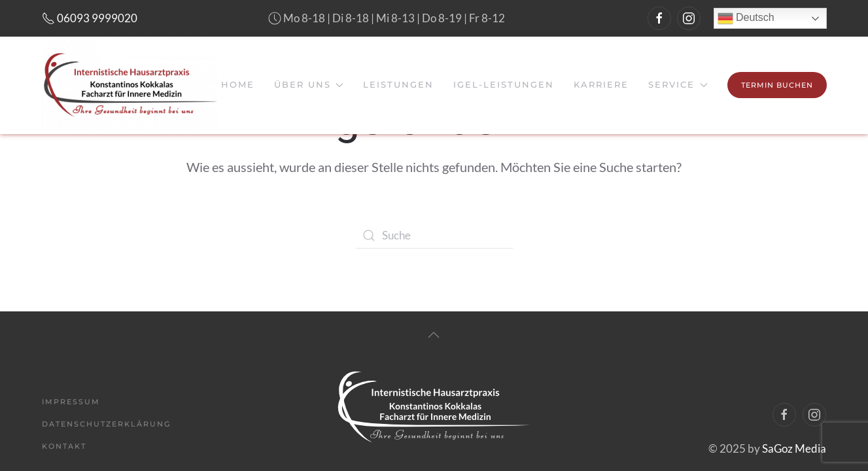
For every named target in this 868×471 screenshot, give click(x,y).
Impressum (71, 402)
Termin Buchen (777, 85)
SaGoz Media (794, 448)
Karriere (601, 84)
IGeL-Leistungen (504, 84)
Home (238, 84)
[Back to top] (434, 335)
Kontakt (64, 446)
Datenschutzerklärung (106, 424)
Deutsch (746, 18)
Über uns (309, 84)
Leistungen (398, 84)
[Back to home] (130, 85)
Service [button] (678, 84)
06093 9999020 (90, 18)
